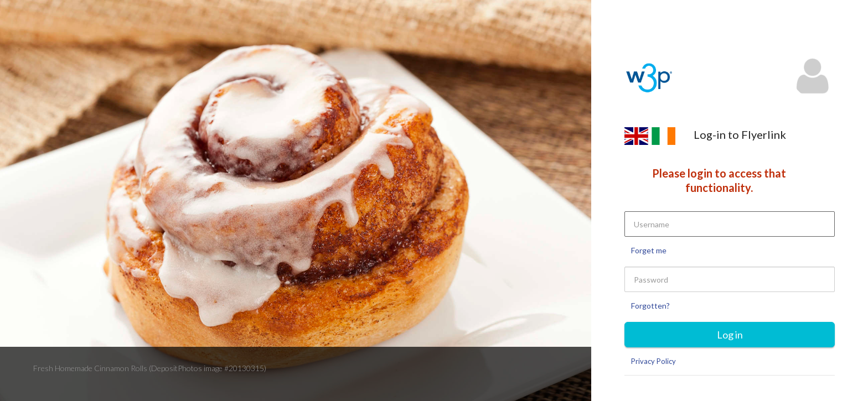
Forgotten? (650, 306)
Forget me (649, 250)
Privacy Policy (653, 361)
